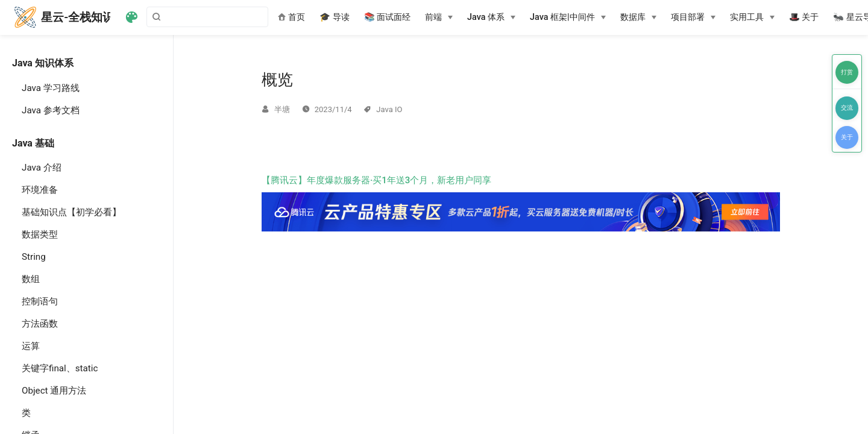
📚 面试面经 (388, 17)
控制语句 (40, 301)
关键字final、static (60, 368)
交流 (847, 108)
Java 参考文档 (51, 110)
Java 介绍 (42, 168)
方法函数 (40, 324)
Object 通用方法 (54, 391)
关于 (847, 137)
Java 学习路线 (51, 88)
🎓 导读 (335, 17)
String (34, 257)
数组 (31, 279)
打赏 (847, 72)
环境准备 (40, 190)
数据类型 (40, 234)
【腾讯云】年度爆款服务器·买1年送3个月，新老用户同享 (521, 203)
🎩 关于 (804, 17)
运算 (31, 346)
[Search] (207, 17)
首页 (291, 17)
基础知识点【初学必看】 (71, 212)
